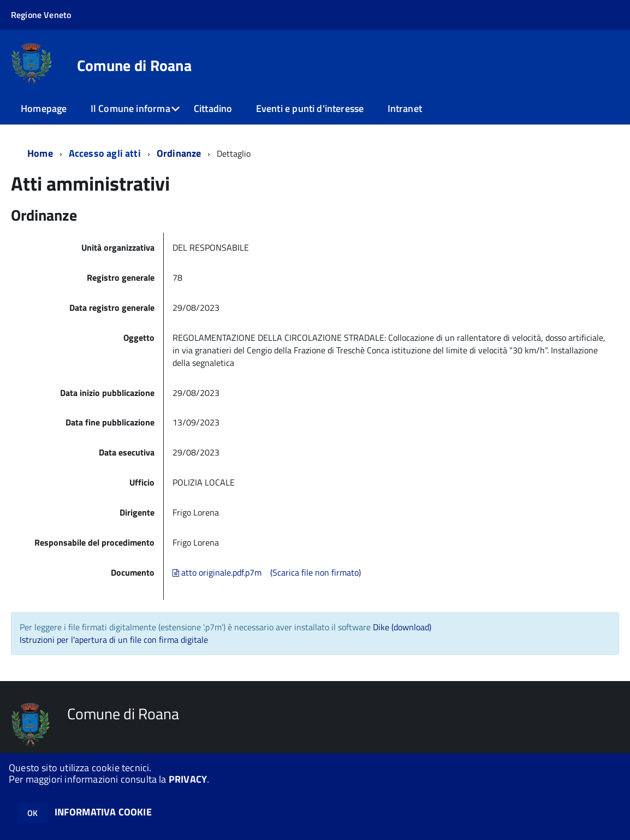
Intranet (405, 108)
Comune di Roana (134, 66)
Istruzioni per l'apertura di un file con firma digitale (114, 640)
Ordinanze (179, 153)
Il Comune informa (130, 108)
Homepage (44, 108)
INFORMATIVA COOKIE (103, 812)
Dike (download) (402, 627)
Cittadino (213, 108)
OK (32, 813)
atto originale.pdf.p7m (217, 572)
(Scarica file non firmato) (316, 572)
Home (40, 153)
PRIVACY (188, 779)
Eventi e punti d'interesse (310, 108)
